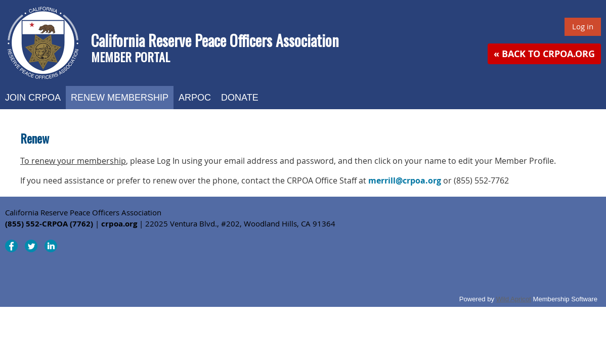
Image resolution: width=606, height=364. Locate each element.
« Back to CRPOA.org (544, 54)
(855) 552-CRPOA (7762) (49, 224)
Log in (583, 26)
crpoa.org (119, 224)
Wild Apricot (514, 299)
